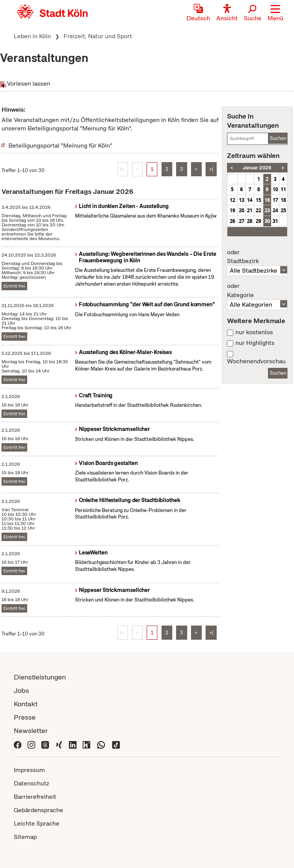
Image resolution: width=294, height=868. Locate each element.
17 (275, 200)
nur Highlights (255, 343)
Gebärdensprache (38, 810)
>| (211, 169)
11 (283, 189)
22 (258, 210)
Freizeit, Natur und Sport (98, 36)
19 (232, 210)
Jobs (21, 690)
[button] (275, 13)
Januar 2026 (257, 168)
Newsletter (31, 731)
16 (267, 200)
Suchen (278, 138)
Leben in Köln (32, 36)
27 (242, 221)
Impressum (29, 770)
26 (232, 221)
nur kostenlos (254, 332)
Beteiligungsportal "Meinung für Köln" (60, 145)
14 (250, 200)
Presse (25, 717)
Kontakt (26, 704)
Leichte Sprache (37, 823)
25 (283, 210)
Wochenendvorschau (256, 361)
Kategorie (257, 291)
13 (242, 200)
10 (275, 189)
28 (250, 221)
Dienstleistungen (40, 677)
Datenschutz (32, 783)
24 (275, 210)
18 (283, 200)
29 (258, 221)
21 (250, 210)
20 (242, 210)
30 (267, 221)
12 (232, 200)
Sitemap (25, 837)
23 (267, 210)
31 (275, 221)
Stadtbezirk (257, 257)
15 (258, 200)
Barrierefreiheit (35, 797)
